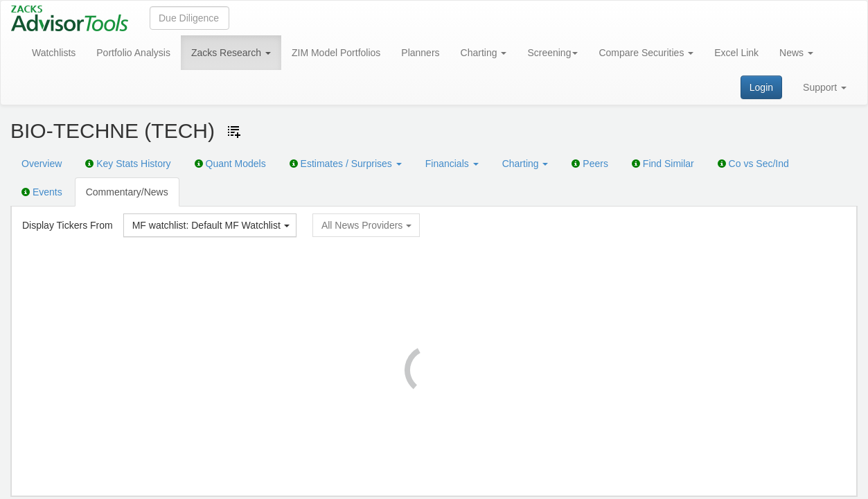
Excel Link (736, 53)
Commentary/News (127, 192)
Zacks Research (231, 53)
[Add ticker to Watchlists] (234, 132)
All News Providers (366, 225)
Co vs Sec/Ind (753, 164)
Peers (590, 164)
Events (42, 192)
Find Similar (663, 164)
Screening (552, 53)
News (796, 53)
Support (825, 87)
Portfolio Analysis (133, 53)
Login (761, 87)
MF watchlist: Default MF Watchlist (211, 225)
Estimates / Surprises (346, 164)
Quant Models (230, 164)
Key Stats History (128, 164)
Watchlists (54, 53)
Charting (484, 53)
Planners (420, 53)
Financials (452, 164)
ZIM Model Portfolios (336, 53)
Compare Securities (646, 53)
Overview (42, 164)
